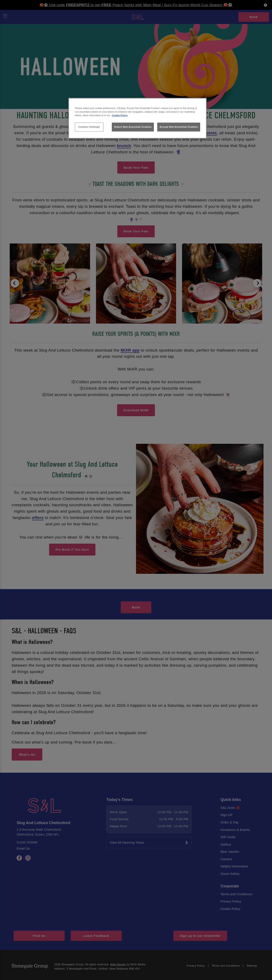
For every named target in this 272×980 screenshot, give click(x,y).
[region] (137, 118)
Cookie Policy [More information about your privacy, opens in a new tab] (120, 115)
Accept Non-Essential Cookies (179, 127)
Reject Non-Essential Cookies (133, 127)
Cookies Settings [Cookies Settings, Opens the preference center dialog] (89, 127)
